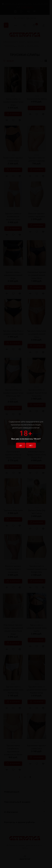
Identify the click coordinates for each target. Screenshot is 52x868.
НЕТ (31, 445)
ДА (21, 445)
